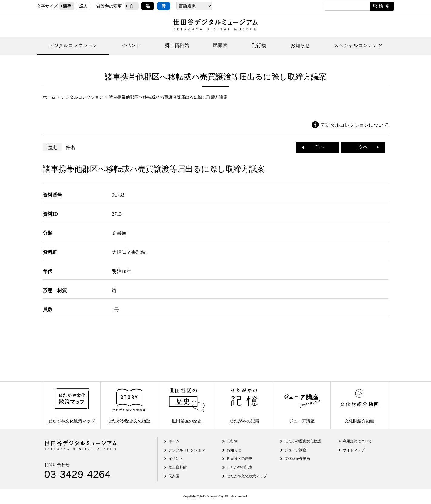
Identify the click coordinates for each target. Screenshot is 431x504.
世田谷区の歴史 (187, 405)
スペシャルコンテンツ (358, 45)
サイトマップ (354, 450)
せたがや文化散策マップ (72, 405)
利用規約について (357, 441)
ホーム (49, 97)
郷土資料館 (177, 45)
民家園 (220, 45)
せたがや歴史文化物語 (129, 405)
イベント (131, 45)
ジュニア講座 (302, 405)
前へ (317, 147)
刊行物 (259, 45)
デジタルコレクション (73, 45)
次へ (366, 147)
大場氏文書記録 (129, 252)
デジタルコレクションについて (354, 125)
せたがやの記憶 (244, 405)
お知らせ (300, 45)
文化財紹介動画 (359, 405)
